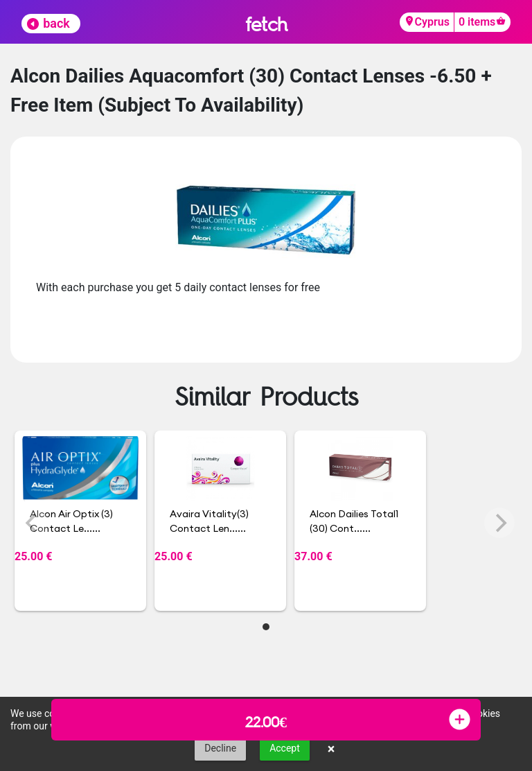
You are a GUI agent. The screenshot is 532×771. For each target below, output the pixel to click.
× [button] (331, 749)
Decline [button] (220, 748)
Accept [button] (285, 748)
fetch (266, 24)
